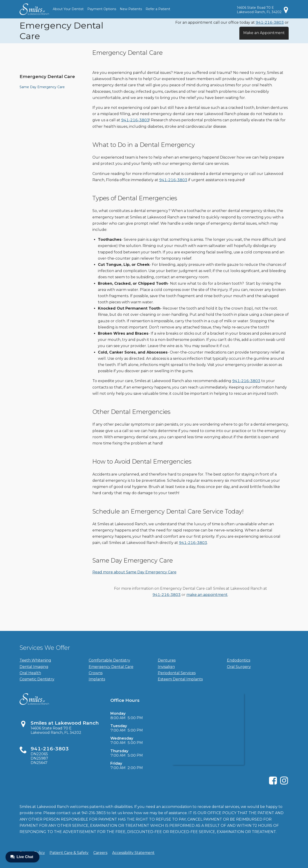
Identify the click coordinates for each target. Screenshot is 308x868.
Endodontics (239, 660)
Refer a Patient (158, 9)
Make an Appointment (264, 33)
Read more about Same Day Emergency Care (134, 572)
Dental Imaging (34, 667)
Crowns (96, 673)
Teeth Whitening (35, 660)
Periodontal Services (177, 673)
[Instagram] (284, 784)
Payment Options (102, 9)
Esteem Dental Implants (180, 679)
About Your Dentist (68, 9)
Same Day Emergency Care (42, 87)
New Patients (131, 9)
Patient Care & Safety (69, 853)
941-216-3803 (270, 22)
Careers (100, 853)
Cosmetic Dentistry (37, 679)
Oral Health (30, 673)
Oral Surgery (239, 667)
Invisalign (166, 667)
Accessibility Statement (133, 853)
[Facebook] (273, 784)
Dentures (167, 660)
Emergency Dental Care (47, 76)
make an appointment (207, 595)
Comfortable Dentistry (109, 660)
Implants (97, 679)
